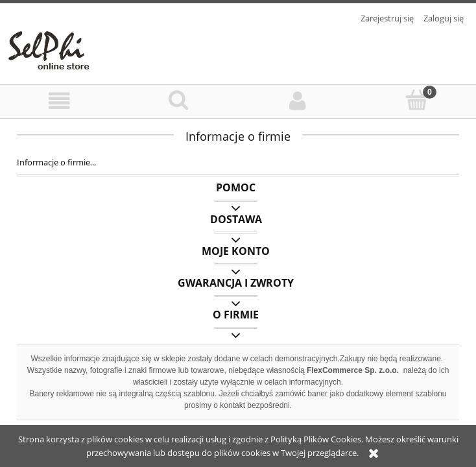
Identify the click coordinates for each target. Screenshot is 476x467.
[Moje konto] (298, 101)
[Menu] (60, 101)
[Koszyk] (417, 100)
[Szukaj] (179, 100)
